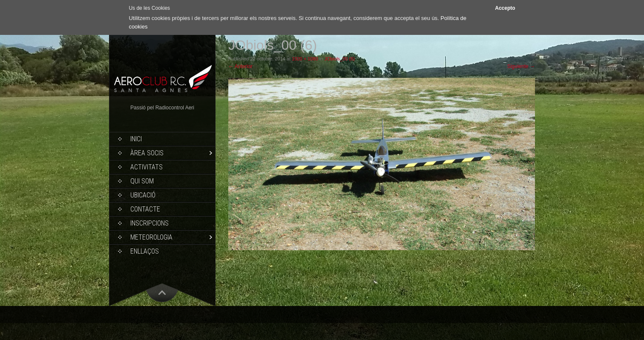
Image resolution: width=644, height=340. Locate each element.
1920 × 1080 (305, 59)
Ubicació (143, 195)
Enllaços (145, 251)
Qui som (142, 181)
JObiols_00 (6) (339, 59)
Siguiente (521, 66)
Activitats (147, 167)
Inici (136, 139)
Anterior (240, 66)
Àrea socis (147, 153)
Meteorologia (151, 237)
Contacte (145, 209)
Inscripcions (149, 223)
